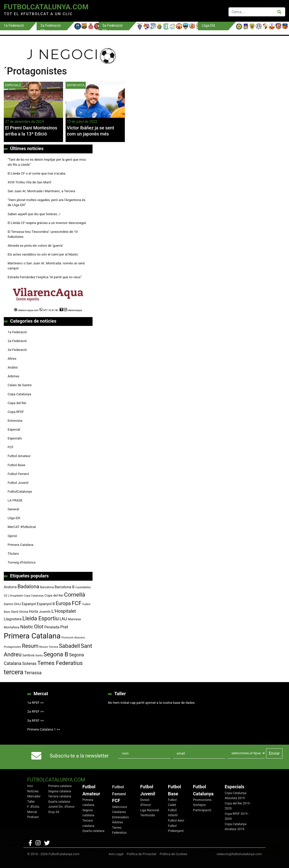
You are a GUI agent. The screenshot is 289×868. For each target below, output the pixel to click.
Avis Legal (116, 854)
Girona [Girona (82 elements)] (24, 612)
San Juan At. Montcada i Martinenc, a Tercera (41, 191)
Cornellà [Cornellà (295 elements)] (75, 595)
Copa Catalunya (19, 394)
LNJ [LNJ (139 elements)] (63, 619)
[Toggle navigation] (160, 11)
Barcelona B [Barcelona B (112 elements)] (65, 587)
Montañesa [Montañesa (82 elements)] (12, 627)
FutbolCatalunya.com (46, 7)
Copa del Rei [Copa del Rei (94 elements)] (54, 595)
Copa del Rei (17, 403)
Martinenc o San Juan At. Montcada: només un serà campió (46, 266)
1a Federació (17, 332)
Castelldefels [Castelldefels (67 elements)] (83, 587)
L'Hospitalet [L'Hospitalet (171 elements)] (64, 611)
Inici (30, 786)
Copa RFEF (16, 412)
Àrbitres (13, 376)
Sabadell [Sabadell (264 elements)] (69, 646)
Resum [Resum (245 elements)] (30, 646)
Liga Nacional (150, 810)
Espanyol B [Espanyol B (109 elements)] (46, 604)
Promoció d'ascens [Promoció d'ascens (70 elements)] (73, 638)
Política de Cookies (174, 854)
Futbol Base (16, 465)
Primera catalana (60, 786)
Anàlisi (13, 367)
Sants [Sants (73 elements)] (39, 655)
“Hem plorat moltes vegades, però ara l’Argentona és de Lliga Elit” (47, 202)
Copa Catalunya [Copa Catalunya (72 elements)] (34, 596)
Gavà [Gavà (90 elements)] (15, 612)
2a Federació (17, 341)
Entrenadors (121, 817)
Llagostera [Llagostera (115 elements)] (13, 619)
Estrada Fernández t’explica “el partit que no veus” (45, 277)
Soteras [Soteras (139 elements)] (29, 664)
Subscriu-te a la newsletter (79, 756)
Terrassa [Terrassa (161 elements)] (33, 673)
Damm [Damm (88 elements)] (9, 604)
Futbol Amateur (19, 456)
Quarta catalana (59, 802)
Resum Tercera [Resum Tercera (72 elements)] (49, 647)
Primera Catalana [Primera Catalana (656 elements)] (32, 636)
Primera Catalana (20, 545)
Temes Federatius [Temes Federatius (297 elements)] (60, 663)
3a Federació (17, 350)
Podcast (33, 817)
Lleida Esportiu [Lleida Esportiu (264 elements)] (41, 618)
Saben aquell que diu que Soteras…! (34, 214)
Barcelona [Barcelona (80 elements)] (47, 587)
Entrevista (76, 85)
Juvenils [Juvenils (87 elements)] (45, 612)
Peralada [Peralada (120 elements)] (52, 627)
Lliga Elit (14, 518)
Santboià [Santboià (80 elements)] (28, 655)
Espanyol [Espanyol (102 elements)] (29, 604)
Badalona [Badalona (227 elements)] (28, 586)
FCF (10, 447)
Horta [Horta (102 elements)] (33, 611)
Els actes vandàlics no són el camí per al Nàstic (43, 254)
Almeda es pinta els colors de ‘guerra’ (35, 246)
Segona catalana (60, 791)
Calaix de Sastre (20, 385)
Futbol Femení (18, 474)
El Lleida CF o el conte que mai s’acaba (36, 173)
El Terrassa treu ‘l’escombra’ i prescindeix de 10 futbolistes (43, 234)
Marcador (34, 796)
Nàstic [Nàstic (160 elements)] (27, 627)
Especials (13, 85)
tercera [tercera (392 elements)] (14, 672)
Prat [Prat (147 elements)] (64, 627)
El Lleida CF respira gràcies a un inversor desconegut (47, 223)
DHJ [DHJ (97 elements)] (17, 604)
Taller (31, 802)
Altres (12, 359)
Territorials (148, 815)
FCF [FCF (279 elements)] (77, 603)
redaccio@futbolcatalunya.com (239, 854)
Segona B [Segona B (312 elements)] (56, 654)
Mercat (32, 812)
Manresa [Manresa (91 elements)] (75, 619)
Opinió (12, 536)
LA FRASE (15, 500)
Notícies (33, 791)
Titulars (13, 554)
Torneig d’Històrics (22, 562)
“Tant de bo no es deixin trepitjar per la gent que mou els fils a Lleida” (47, 162)
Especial (14, 429)
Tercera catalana (60, 796)
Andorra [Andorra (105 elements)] (10, 587)
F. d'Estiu (33, 807)
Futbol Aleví (176, 821)
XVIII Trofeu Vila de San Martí (29, 182)
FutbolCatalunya (20, 492)
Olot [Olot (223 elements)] (39, 627)
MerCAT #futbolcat (22, 527)
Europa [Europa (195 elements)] (63, 604)
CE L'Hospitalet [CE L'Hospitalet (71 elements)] (13, 596)
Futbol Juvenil (18, 483)
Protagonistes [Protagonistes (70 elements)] (12, 647)
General (13, 509)
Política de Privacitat (141, 854)
